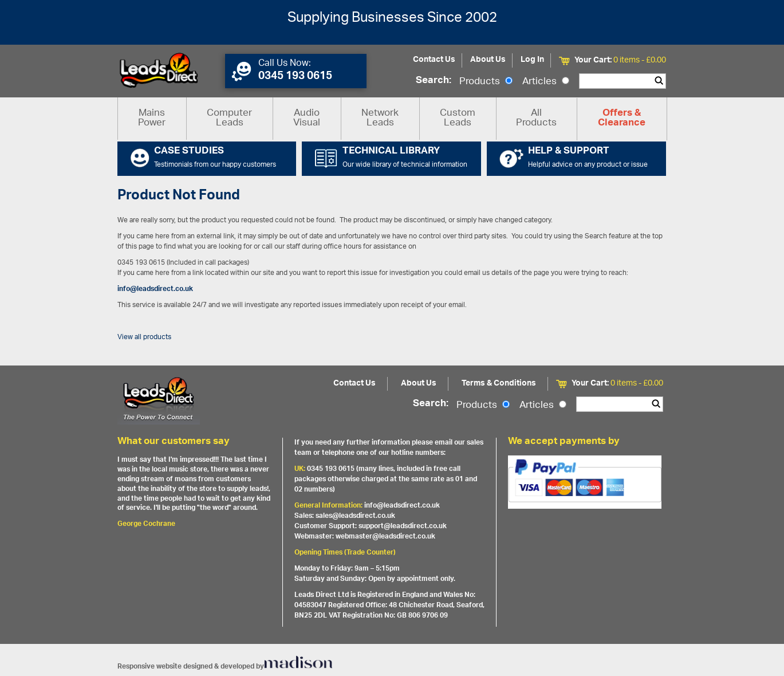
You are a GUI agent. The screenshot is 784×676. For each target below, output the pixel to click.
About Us (488, 60)
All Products (536, 118)
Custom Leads (458, 118)
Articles (546, 82)
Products (486, 82)
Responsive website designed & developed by (225, 667)
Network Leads (380, 118)
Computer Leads (229, 118)
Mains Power (152, 118)
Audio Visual (307, 118)
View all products (144, 337)
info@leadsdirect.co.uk (155, 289)
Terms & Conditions (499, 384)
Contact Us (434, 60)
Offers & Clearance (622, 119)
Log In (532, 60)
